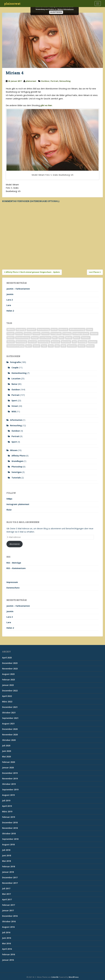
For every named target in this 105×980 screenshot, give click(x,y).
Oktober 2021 (9, 713)
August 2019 (8, 795)
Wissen (14, 450)
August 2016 (8, 927)
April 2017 (7, 899)
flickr (9, 510)
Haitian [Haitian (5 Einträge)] (94, 334)
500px (9, 499)
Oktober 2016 (9, 921)
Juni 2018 (7, 855)
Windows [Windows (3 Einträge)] (72, 346)
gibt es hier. (46, 105)
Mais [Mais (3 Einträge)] (61, 338)
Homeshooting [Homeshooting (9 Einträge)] (23, 338)
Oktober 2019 (9, 784)
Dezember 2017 (10, 877)
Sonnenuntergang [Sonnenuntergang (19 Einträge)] (16, 346)
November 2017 (10, 883)
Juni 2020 (7, 751)
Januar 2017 (8, 910)
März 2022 (7, 702)
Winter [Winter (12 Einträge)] (82, 346)
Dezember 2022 (10, 691)
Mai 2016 (6, 943)
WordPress (74, 977)
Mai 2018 (6, 861)
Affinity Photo (19, 456)
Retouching (65, 81)
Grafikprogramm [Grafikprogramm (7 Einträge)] (81, 334)
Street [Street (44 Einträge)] (36, 346)
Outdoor (45, 81)
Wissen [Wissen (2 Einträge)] (90, 346)
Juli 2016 (6, 932)
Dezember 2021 (10, 707)
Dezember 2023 (10, 663)
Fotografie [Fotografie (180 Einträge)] (56, 334)
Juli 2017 (6, 888)
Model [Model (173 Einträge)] (69, 338)
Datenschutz (13, 588)
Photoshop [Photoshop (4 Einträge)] (21, 342)
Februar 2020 (9, 762)
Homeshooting (19, 373)
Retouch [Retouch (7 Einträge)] (55, 342)
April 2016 (7, 949)
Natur (14, 384)
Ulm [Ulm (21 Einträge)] (57, 346)
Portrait (54, 81)
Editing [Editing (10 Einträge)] (28, 334)
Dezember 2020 (10, 729)
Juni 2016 (7, 938)
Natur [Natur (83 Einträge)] (77, 338)
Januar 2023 (8, 685)
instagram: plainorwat (18, 504)
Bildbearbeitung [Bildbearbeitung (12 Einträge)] (77, 329)
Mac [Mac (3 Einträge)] (55, 338)
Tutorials (16, 478)
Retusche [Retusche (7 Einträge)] (66, 342)
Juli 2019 (6, 801)
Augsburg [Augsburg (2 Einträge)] (21, 329)
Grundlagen (17, 461)
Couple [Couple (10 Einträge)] (11, 334)
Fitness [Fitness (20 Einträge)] (45, 334)
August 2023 (8, 674)
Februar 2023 (9, 680)
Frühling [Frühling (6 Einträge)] (67, 334)
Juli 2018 (6, 850)
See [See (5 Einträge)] (74, 342)
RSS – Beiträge (14, 563)
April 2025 (7, 658)
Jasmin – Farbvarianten (18, 289)
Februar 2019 (9, 817)
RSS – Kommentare (16, 568)
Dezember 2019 (10, 773)
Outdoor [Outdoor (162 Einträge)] (86, 338)
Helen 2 (10, 311)
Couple (15, 368)
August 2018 (8, 844)
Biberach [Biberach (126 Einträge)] (63, 329)
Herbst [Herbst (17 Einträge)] (11, 338)
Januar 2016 (8, 960)
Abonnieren (15, 544)
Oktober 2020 (9, 740)
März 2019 (7, 811)
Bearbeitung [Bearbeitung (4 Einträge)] (43, 329)
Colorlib (55, 977)
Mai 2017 (6, 894)
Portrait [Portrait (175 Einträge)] (32, 342)
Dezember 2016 (10, 916)
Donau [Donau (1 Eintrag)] (19, 334)
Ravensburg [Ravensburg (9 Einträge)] (44, 342)
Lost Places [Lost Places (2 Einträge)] (45, 338)
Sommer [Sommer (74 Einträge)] (93, 342)
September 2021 (10, 718)
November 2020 (10, 735)
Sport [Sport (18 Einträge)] (29, 346)
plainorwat (12, 4)
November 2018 (10, 828)
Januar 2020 (8, 768)
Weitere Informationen (66, 9)
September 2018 (10, 839)
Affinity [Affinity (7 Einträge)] (11, 329)
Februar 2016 (9, 954)
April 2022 (7, 696)
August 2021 (8, 724)
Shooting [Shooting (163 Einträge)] (82, 342)
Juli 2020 (6, 746)
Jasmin (10, 294)
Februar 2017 (9, 905)
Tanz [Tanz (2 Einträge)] (44, 346)
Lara (9, 305)
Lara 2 (10, 300)
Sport (14, 400)
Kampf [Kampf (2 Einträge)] (35, 338)
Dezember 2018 (10, 822)
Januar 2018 (8, 872)
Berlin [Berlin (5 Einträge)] (54, 329)
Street (15, 406)
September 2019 (10, 790)
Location (16, 379)
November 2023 (10, 669)
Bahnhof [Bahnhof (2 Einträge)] (31, 329)
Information (16, 420)
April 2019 (7, 806)
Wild (14, 411)
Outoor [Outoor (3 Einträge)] (11, 342)
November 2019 (10, 779)
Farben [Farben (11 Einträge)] (36, 334)
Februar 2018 (9, 866)
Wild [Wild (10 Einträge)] (63, 346)
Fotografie (15, 362)
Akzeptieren (56, 12)
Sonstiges (17, 472)
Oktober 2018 (9, 833)
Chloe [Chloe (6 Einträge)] (90, 329)
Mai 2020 (6, 757)
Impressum (12, 582)
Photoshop (17, 467)
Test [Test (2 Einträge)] (51, 346)
